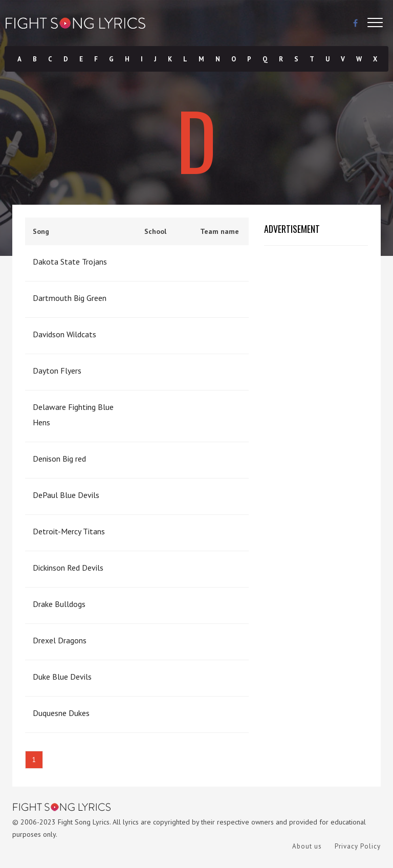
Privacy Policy (358, 846)
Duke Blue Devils (62, 677)
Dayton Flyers (57, 371)
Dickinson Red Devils (68, 568)
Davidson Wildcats (64, 334)
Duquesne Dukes (61, 713)
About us (307, 846)
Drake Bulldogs (59, 604)
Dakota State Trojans (70, 262)
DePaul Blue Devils (66, 495)
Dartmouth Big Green (70, 298)
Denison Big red (59, 459)
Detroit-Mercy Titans (69, 531)
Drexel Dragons (60, 640)
